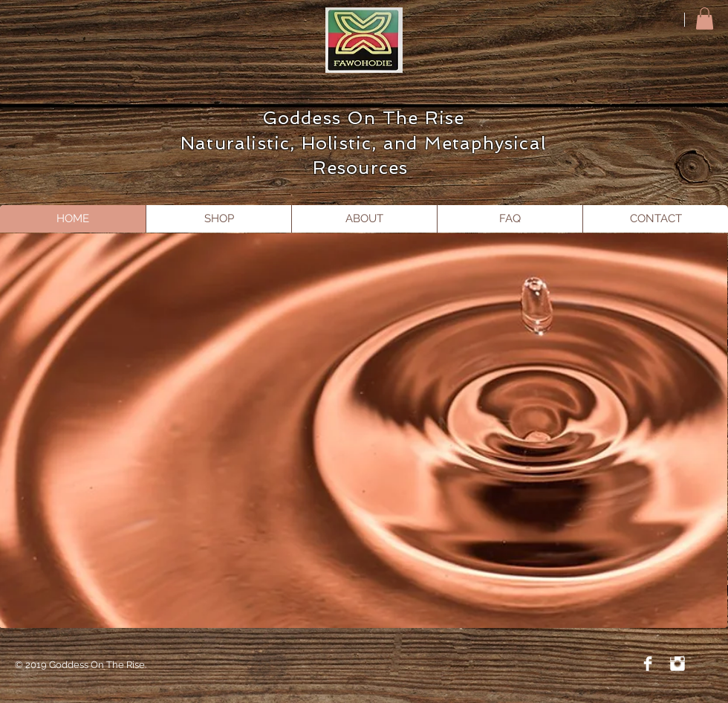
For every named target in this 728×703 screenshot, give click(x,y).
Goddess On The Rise (364, 118)
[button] (705, 19)
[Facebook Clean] (648, 664)
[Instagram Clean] (677, 664)
